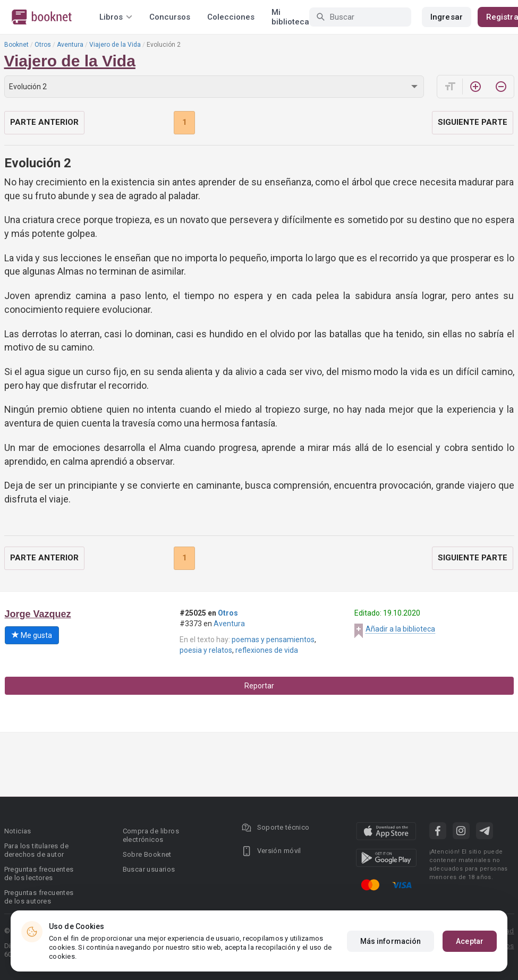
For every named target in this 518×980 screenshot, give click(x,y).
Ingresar (447, 17)
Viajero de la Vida (115, 45)
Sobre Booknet (147, 854)
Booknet (16, 45)
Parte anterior (44, 122)
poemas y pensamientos (273, 640)
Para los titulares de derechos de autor (36, 850)
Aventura (70, 45)
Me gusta (32, 635)
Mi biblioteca (290, 17)
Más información (391, 941)
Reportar (259, 686)
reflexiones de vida (267, 650)
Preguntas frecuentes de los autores (39, 897)
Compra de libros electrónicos (151, 835)
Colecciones (231, 17)
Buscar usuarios (149, 869)
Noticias (18, 831)
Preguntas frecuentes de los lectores (39, 874)
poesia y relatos (206, 650)
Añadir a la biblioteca (400, 629)
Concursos (170, 17)
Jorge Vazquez (38, 614)
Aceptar (470, 941)
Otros (43, 45)
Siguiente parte (473, 122)
